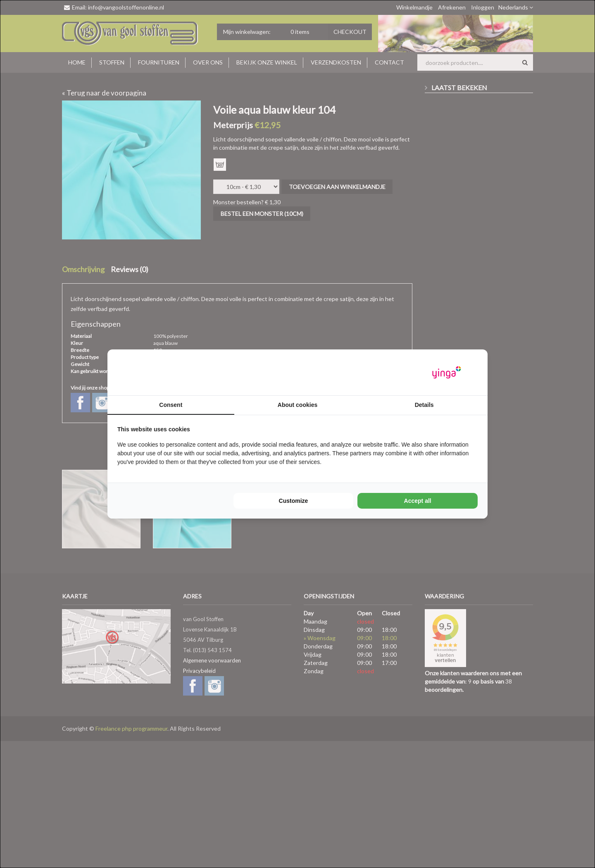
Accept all (418, 501)
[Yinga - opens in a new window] (447, 372)
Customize (294, 501)
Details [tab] (424, 405)
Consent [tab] (171, 405)
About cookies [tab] (297, 405)
